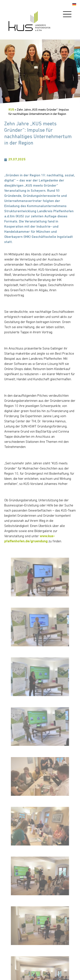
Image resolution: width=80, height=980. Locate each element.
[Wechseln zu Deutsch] (74, 5)
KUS (11, 110)
